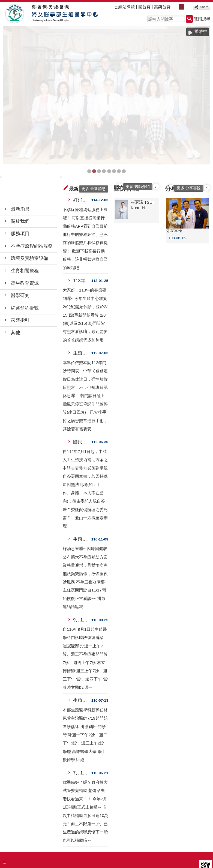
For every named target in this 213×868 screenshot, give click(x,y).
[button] (189, 19)
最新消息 (20, 150)
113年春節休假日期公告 (82, 222)
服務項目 (20, 174)
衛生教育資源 (25, 224)
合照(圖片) (94, 112)
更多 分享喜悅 (189, 129)
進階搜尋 (202, 19)
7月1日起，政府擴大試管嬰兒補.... (82, 714)
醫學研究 (20, 236)
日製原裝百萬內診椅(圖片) (119, 112)
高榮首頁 (162, 7)
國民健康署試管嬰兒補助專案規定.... (82, 383)
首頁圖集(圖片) (99, 112)
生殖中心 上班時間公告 (82, 294)
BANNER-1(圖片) (89, 112)
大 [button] (187, 7)
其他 (16, 273)
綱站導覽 (127, 7)
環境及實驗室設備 (29, 199)
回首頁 (144, 7)
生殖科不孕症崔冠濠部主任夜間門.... (82, 480)
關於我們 (20, 162)
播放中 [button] (201, 31)
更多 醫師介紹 (138, 127)
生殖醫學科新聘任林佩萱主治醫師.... (82, 641)
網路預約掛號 (25, 249)
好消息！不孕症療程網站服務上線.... (82, 141)
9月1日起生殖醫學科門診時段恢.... (82, 561)
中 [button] (181, 7)
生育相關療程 (25, 211)
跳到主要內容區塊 (3, 3)
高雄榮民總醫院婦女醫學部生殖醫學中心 (50, 14)
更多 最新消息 (94, 130)
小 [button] (175, 7)
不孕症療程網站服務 (32, 187)
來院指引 (20, 261)
